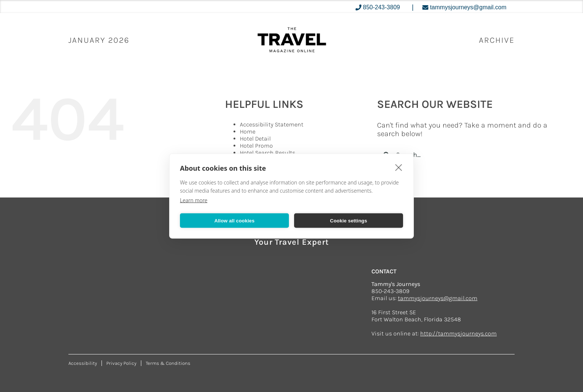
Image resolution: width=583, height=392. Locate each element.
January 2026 (99, 40)
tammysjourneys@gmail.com (438, 298)
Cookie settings (349, 220)
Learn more (194, 200)
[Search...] (467, 155)
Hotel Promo (256, 146)
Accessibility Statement (272, 124)
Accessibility (83, 363)
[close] (399, 167)
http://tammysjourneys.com (458, 333)
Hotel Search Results (268, 153)
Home (248, 131)
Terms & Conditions (168, 363)
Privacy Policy (121, 363)
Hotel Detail (255, 139)
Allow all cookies (234, 220)
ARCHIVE (497, 40)
